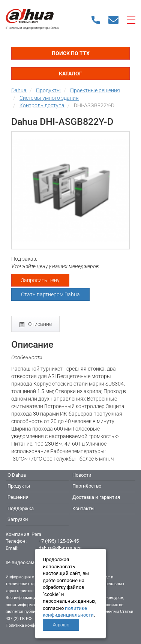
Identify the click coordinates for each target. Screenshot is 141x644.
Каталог (70, 74)
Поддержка (21, 508)
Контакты (83, 508)
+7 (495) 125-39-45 (59, 541)
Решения (18, 497)
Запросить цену (40, 280)
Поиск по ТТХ (71, 53)
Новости (82, 475)
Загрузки (18, 519)
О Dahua (17, 475)
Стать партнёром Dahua (50, 294)
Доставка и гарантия (96, 497)
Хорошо (61, 625)
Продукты (19, 486)
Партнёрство (87, 486)
